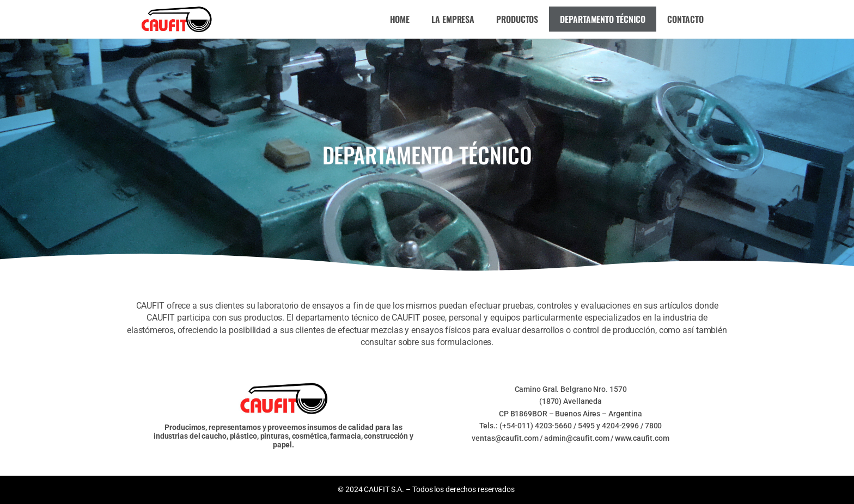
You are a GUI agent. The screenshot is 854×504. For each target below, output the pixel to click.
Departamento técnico (603, 19)
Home (400, 19)
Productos (517, 19)
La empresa (453, 19)
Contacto (685, 19)
